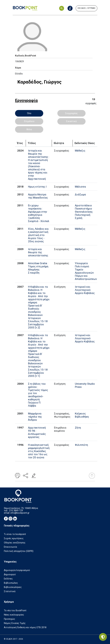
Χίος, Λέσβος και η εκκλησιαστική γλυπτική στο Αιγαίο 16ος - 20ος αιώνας (38, 235)
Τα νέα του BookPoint (15, 611)
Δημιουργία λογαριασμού (17, 570)
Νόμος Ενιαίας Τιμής (15, 623)
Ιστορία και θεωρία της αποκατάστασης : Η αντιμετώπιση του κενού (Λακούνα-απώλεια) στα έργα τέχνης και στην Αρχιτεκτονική (39, 165)
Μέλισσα (80, 187)
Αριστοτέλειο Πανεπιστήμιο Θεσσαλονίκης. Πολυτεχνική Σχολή (84, 212)
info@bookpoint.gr (20, 513)
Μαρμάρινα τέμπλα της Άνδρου (35, 417)
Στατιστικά (10, 591)
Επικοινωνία (10, 547)
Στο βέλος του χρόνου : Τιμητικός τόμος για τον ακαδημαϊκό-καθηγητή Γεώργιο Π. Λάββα (38, 395)
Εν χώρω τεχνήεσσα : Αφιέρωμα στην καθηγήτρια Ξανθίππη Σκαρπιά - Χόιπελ (39, 213)
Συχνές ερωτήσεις (14, 538)
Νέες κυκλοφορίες (14, 615)
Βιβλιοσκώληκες (13, 587)
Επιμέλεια (29, 121)
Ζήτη (78, 428)
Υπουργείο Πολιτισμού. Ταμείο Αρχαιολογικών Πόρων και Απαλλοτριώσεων (86, 271)
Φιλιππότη (81, 445)
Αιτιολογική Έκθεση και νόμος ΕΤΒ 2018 (25, 627)
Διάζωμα (80, 194)
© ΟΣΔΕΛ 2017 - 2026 (13, 639)
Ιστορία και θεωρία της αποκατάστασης (38, 252)
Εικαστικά (71, 121)
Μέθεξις (80, 151)
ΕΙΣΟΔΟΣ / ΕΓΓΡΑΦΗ (86, 8)
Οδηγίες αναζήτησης (15, 543)
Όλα (29, 113)
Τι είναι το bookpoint (15, 534)
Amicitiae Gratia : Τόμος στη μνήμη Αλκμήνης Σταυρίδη (38, 268)
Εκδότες (8, 579)
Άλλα (29, 129)
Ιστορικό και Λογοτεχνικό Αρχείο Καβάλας (85, 290)
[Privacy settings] (103, 637)
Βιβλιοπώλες (11, 583)
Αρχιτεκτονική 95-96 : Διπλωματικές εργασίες (37, 432)
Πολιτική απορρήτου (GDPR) (19, 551)
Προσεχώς (9, 619)
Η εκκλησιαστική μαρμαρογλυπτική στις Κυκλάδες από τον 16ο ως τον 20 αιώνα (39, 451)
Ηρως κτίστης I (37, 187)
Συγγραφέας (71, 113)
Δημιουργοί (10, 575)
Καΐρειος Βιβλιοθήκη (82, 415)
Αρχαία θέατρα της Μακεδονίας (38, 196)
